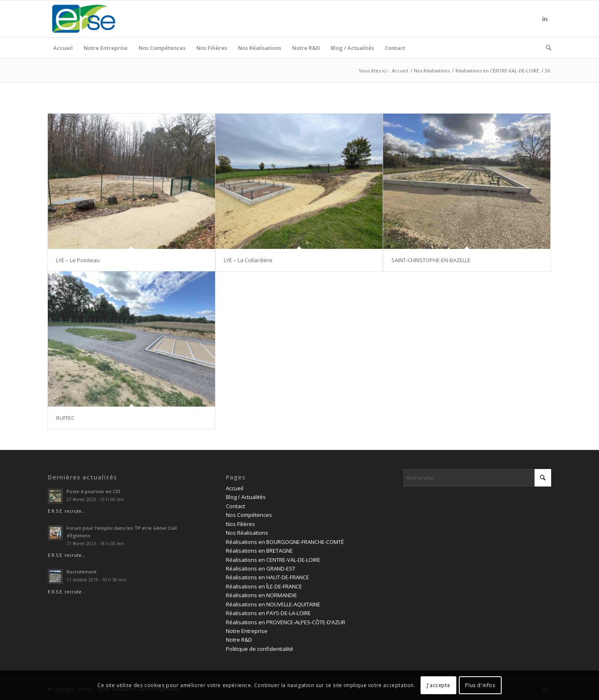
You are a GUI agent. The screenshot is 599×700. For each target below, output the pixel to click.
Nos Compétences (249, 515)
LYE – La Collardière (248, 260)
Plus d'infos (480, 685)
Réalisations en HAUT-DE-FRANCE (267, 577)
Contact (235, 506)
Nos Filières (240, 524)
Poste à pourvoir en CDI (93, 491)
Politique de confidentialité (260, 649)
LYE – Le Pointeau (78, 260)
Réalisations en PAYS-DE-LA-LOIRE (268, 613)
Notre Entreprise (247, 631)
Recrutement (82, 572)
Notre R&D (239, 640)
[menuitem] (63, 48)
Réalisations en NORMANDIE (261, 595)
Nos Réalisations (247, 533)
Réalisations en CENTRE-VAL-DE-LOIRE (273, 560)
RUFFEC (65, 418)
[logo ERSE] (83, 19)
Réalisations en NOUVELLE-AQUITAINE (273, 604)
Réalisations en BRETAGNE (259, 551)
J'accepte (438, 685)
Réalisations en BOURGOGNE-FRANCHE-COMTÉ (285, 542)
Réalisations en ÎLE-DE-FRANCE (264, 586)
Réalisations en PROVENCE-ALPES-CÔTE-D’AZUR (286, 622)
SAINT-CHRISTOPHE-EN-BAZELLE (431, 260)
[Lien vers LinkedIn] (545, 19)
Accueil (235, 488)
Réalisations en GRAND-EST (261, 568)
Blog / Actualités (246, 497)
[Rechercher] (546, 48)
